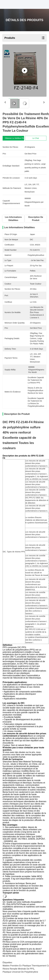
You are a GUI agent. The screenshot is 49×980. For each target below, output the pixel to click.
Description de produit (36, 219)
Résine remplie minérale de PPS (18, 969)
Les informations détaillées (13, 219)
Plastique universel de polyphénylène (20, 972)
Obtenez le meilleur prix (15, 138)
